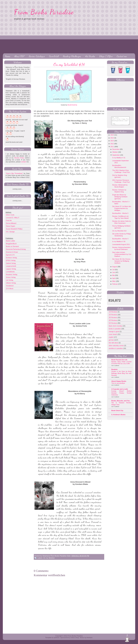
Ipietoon (57, 638)
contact (23, 162)
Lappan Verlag (11, 269)
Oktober (115, 154)
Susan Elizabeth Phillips (14, 229)
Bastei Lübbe (10, 241)
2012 (112, 146)
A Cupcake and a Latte (120, 391)
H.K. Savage (10, 232)
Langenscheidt (11, 266)
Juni (114, 274)
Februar (115, 286)
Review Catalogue (37, 56)
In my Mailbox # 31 (119, 160)
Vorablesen (10, 286)
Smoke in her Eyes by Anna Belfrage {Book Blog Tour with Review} (121, 375)
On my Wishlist (49, 558)
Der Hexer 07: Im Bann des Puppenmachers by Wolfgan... (122, 210)
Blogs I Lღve (106, 56)
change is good (114, 334)
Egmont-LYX (10, 255)
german (112, 342)
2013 (112, 143)
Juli (113, 272)
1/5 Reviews (113, 314)
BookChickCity (72, 105)
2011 (112, 149)
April (114, 280)
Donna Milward (11, 223)
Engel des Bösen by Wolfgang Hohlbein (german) (120, 199)
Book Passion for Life (119, 362)
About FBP (19, 56)
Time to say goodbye (118, 385)
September (116, 157)
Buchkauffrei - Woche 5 (120, 215)
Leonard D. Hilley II (13, 218)
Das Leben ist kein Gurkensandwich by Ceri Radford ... (122, 256)
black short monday (116, 328)
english (111, 339)
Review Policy (19, 158)
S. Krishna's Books (118, 417)
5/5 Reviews (113, 325)
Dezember (116, 151)
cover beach (113, 336)
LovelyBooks (10, 272)
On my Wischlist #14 (69, 64)
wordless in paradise (116, 350)
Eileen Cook (10, 215)
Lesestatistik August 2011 (121, 247)
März (114, 283)
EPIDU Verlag (11, 260)
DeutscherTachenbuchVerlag (16, 249)
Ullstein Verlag (11, 283)
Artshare (89, 638)
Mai (113, 277)
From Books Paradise (44, 12)
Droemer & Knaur (12, 252)
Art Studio (90, 56)
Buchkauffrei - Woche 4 (120, 241)
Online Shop (75, 638)
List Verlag (10, 280)
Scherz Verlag (11, 277)
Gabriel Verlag (11, 263)
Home (8, 56)
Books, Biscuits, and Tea (120, 403)
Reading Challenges (72, 56)
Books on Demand (12, 246)
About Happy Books (119, 383)
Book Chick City (117, 413)
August (115, 269)
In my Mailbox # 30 (119, 244)
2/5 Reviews (113, 317)
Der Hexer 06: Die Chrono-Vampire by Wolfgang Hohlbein (121, 263)
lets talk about (114, 345)
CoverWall (54, 56)
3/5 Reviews (113, 320)
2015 (112, 137)
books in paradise (115, 331)
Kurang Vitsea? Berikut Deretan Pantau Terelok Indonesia (121, 395)
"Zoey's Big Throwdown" (14, 173)
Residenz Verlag (12, 274)
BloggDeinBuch (11, 244)
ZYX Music (10, 289)
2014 (112, 140)
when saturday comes (116, 348)
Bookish (114, 371)
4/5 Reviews (113, 322)
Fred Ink (9, 220)
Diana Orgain (10, 226)
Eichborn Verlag (11, 258)
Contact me (122, 56)
